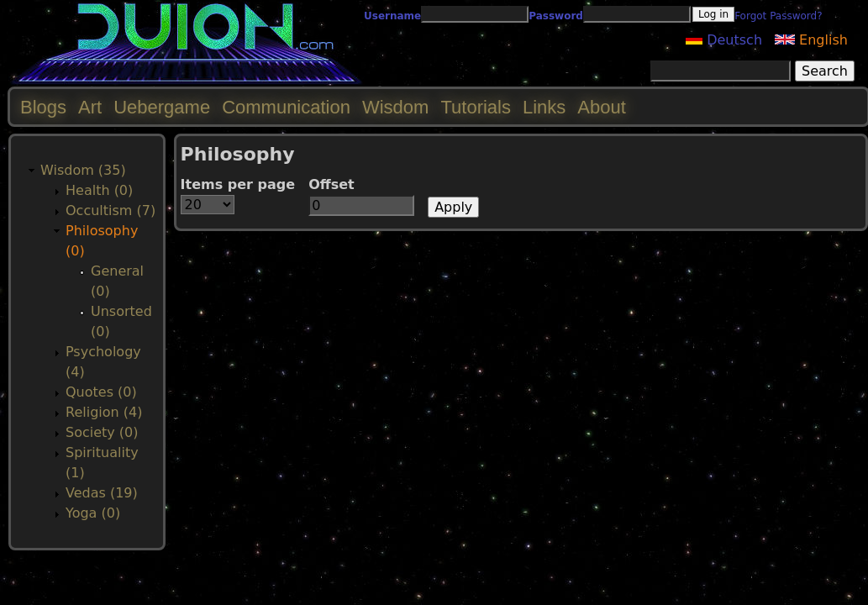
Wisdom (395, 107)
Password (556, 16)
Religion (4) (104, 412)
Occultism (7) (110, 210)
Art (90, 107)
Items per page (238, 184)
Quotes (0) (101, 392)
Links (544, 107)
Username (392, 16)
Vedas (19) (102, 493)
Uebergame (162, 107)
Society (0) (102, 432)
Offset (331, 184)
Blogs (43, 107)
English (811, 40)
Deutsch (724, 40)
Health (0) (99, 190)
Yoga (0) (93, 513)
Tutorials (476, 107)
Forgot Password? (778, 16)
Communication (286, 107)
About (602, 107)
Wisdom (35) (83, 170)
